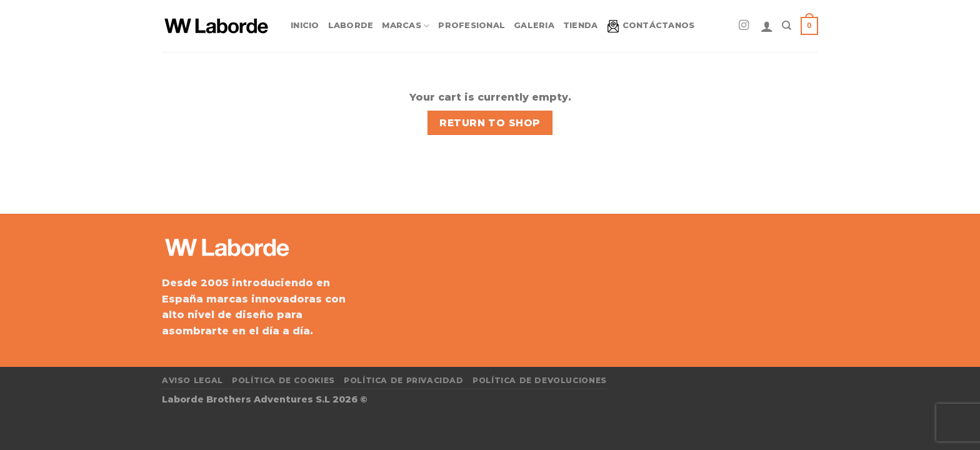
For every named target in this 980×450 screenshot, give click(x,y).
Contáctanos (651, 26)
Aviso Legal (192, 380)
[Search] (787, 26)
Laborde (351, 25)
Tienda (581, 25)
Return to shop (490, 123)
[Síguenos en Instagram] (744, 26)
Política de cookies (283, 380)
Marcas (406, 26)
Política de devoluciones (540, 380)
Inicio (305, 25)
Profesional (472, 25)
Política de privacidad (403, 380)
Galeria (534, 25)
